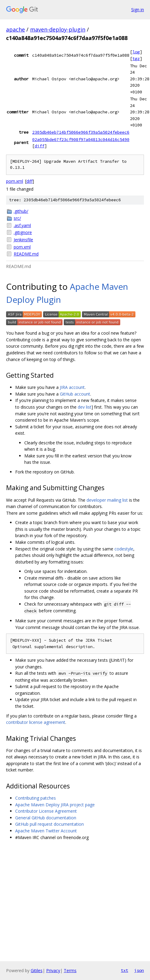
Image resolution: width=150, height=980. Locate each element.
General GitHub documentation (46, 818)
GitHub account (75, 394)
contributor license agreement (36, 722)
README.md (26, 254)
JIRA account (72, 387)
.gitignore (23, 232)
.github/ (21, 211)
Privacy (53, 970)
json (139, 970)
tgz (136, 59)
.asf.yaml (22, 225)
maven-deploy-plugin (58, 29)
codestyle (124, 549)
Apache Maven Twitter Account (46, 831)
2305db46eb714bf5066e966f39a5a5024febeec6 (81, 132)
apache (15, 29)
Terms (70, 970)
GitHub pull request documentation (49, 824)
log (136, 52)
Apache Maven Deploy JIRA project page (55, 805)
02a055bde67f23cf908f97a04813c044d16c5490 (81, 139)
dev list (85, 407)
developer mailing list (107, 500)
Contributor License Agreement (46, 811)
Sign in (138, 10)
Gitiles (37, 970)
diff (39, 146)
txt (124, 970)
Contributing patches (36, 798)
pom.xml (15, 181)
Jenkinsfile (23, 240)
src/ (17, 218)
